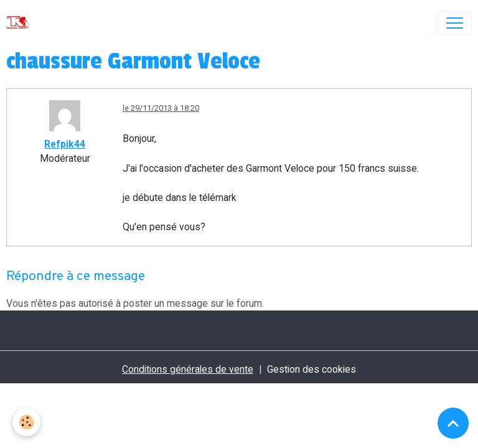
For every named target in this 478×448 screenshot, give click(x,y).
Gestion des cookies (312, 369)
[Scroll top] (453, 423)
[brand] (21, 23)
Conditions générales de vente (188, 369)
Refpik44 (65, 144)
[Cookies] (26, 422)
